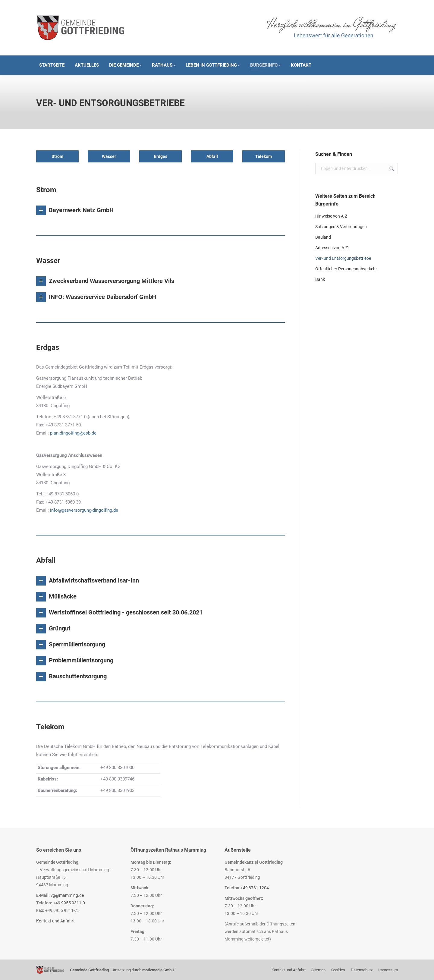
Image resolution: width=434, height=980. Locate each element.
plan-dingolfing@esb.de (73, 433)
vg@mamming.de (67, 895)
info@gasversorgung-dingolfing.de (84, 510)
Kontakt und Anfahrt (55, 921)
